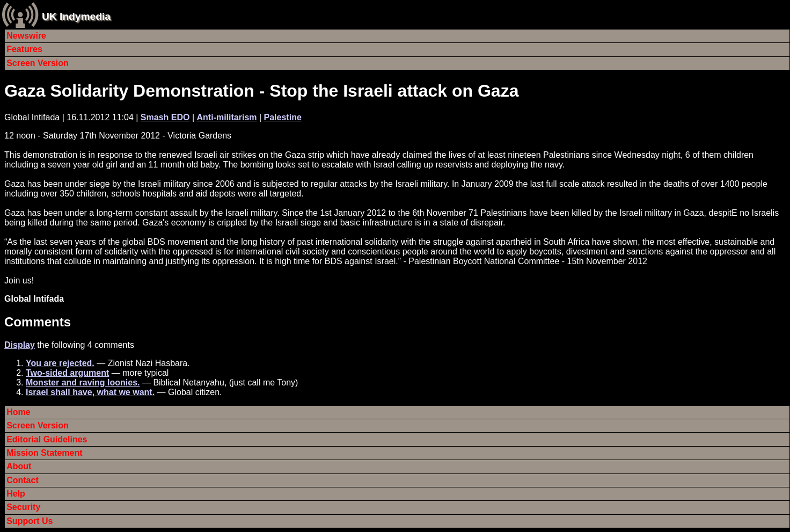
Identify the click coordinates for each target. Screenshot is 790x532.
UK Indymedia (76, 16)
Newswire (26, 36)
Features (24, 49)
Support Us (30, 521)
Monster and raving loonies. (83, 382)
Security (23, 507)
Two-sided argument (67, 373)
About (19, 466)
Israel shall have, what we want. (90, 392)
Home (18, 412)
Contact (23, 480)
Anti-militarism (226, 117)
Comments (38, 322)
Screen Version (38, 63)
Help (16, 494)
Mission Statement (44, 453)
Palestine (283, 117)
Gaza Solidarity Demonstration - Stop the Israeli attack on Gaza (261, 91)
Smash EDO (165, 117)
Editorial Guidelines (47, 439)
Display (20, 345)
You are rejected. (60, 363)
